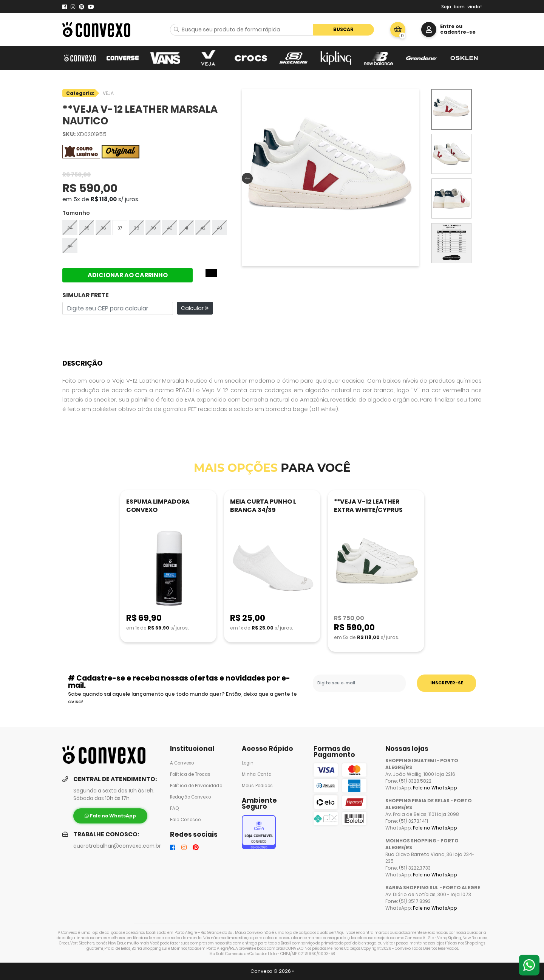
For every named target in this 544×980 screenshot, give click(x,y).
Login (248, 763)
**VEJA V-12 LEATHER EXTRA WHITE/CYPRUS (368, 506)
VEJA (108, 93)
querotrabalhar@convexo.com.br (117, 846)
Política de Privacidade (196, 786)
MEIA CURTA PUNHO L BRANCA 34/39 (263, 506)
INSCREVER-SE (447, 683)
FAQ (175, 808)
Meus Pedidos (257, 786)
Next (412, 178)
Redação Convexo (190, 797)
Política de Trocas (190, 774)
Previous (246, 178)
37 (120, 228)
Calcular (195, 308)
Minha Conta (257, 774)
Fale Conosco (185, 820)
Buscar (343, 29)
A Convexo (182, 763)
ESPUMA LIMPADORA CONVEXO (158, 506)
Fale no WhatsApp (435, 788)
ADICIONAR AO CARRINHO (128, 275)
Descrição (83, 363)
